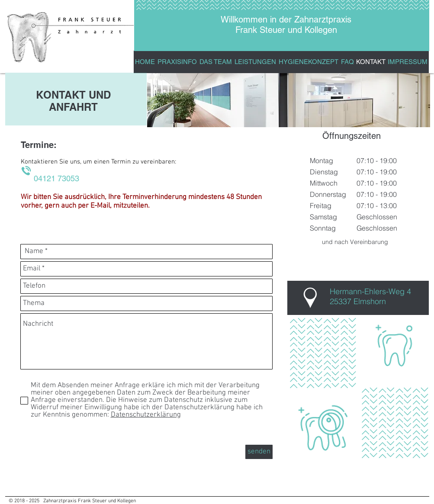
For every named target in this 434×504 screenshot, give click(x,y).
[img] (218, 100)
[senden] (259, 452)
